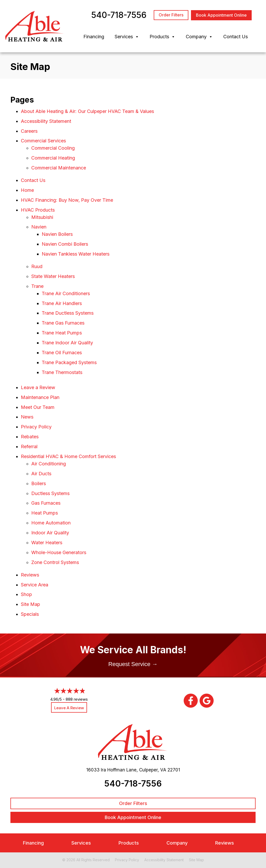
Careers (29, 131)
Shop (26, 594)
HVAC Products (38, 210)
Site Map (30, 604)
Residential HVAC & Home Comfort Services (68, 456)
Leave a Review (38, 387)
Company (199, 37)
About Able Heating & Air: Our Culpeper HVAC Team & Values (87, 111)
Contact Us (236, 37)
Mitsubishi (42, 217)
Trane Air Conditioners (66, 293)
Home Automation (51, 523)
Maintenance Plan (40, 397)
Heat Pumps (45, 513)
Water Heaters (47, 543)
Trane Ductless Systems (68, 313)
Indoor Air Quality (50, 533)
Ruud (37, 266)
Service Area (35, 585)
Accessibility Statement (46, 121)
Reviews (30, 575)
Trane (37, 286)
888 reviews (77, 699)
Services (127, 37)
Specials (30, 614)
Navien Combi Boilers (65, 244)
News (27, 417)
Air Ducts (41, 474)
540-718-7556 (133, 784)
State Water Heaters (53, 276)
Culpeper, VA (153, 770)
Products (162, 37)
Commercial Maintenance (59, 168)
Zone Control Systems (55, 562)
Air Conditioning (49, 464)
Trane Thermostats (62, 372)
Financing (94, 37)
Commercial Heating (53, 158)
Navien (39, 227)
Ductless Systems (50, 493)
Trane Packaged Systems (69, 362)
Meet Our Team (38, 407)
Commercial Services (43, 141)
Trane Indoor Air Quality (67, 343)
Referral (29, 446)
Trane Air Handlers (62, 303)
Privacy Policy (36, 427)
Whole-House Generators (59, 552)
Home (27, 190)
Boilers (39, 483)
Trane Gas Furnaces (63, 323)
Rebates (30, 437)
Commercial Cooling (53, 148)
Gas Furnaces (46, 503)
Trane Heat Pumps (62, 333)
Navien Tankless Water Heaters (76, 254)
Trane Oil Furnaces (62, 353)
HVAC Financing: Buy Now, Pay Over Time (67, 200)
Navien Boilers (57, 234)
